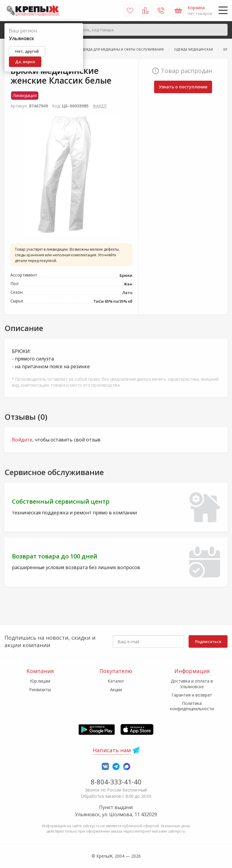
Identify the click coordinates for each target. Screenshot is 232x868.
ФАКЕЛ (100, 106)
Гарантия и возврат (192, 695)
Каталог (116, 681)
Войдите (22, 440)
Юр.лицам (40, 681)
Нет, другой (27, 51)
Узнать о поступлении (183, 87)
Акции (116, 690)
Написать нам (112, 750)
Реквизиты (40, 690)
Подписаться (208, 641)
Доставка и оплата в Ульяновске (192, 684)
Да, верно (25, 62)
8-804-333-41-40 (116, 782)
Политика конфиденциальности (192, 706)
